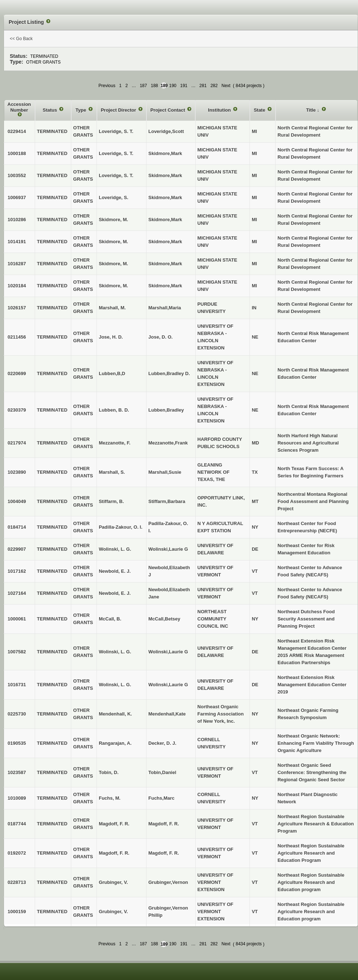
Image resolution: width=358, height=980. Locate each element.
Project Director (119, 110)
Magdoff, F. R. (164, 824)
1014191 (17, 242)
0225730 (17, 714)
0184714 (17, 527)
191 (184, 86)
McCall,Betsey (164, 619)
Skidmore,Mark (165, 153)
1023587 (17, 772)
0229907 (17, 549)
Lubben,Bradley (166, 410)
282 (214, 86)
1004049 (17, 501)
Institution (220, 110)
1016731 (17, 685)
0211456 (17, 337)
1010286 (17, 220)
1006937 (17, 197)
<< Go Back (21, 39)
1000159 (17, 912)
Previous (107, 86)
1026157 (17, 308)
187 (143, 86)
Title (311, 110)
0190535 (17, 743)
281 (203, 86)
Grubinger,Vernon (168, 882)
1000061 (17, 619)
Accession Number (19, 107)
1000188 (17, 153)
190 (173, 86)
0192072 (17, 853)
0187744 (17, 824)
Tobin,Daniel (162, 772)
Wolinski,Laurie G (168, 549)
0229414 (17, 131)
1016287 (17, 264)
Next (226, 86)
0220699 (17, 373)
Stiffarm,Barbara (167, 501)
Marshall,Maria (165, 308)
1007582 (17, 652)
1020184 (17, 286)
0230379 (17, 410)
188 (154, 86)
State (260, 110)
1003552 (17, 175)
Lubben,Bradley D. (169, 373)
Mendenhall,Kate (167, 714)
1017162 (17, 571)
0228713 (17, 882)
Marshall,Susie (165, 472)
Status (50, 110)
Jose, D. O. (160, 337)
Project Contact (169, 110)
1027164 (17, 593)
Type (82, 110)
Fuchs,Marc (161, 798)
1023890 (17, 472)
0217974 (17, 443)
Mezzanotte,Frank (168, 443)
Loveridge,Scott (166, 131)
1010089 (17, 798)
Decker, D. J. (162, 743)
